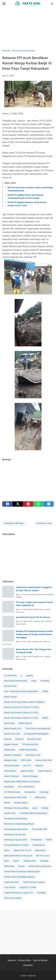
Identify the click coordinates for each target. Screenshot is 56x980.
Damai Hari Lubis (12, 734)
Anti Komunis (10, 686)
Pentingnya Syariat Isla (15, 835)
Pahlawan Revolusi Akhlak (16, 808)
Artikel (45, 691)
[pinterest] (28, 504)
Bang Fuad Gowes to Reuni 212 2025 (21, 718)
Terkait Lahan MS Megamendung (19, 877)
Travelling (41, 893)
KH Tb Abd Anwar (12, 792)
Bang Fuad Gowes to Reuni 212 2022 (21, 713)
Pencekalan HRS (39, 829)
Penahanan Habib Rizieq (15, 819)
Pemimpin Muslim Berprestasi (33, 813)
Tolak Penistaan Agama (34, 882)
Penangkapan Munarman (16, 829)
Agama (29, 676)
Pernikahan (37, 840)
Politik (49, 840)
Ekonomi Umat (34, 739)
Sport (7, 861)
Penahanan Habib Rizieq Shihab (19, 824)
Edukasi (8, 739)
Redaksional (39, 845)
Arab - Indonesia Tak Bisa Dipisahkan (21, 691)
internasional (10, 771)
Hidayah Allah (10, 760)
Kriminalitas (30, 792)
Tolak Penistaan (11, 882)
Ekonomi (19, 739)
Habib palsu (10, 750)
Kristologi (44, 792)
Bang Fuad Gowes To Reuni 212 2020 (21, 707)
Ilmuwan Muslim (12, 766)
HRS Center (26, 760)
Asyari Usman (10, 697)
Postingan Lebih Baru (14, 523)
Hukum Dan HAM (44, 760)
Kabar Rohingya (30, 776)
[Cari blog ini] (52, 4)
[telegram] (49, 504)
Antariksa (45, 681)
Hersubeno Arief (33, 755)
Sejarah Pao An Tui (22, 850)
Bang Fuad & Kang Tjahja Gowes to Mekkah (24, 702)
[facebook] (7, 504)
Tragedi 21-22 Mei (27, 887)
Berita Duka (9, 723)
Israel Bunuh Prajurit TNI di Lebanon (33, 617)
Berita (45, 718)
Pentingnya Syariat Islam (16, 840)
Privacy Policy (24, 960)
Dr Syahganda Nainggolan (36, 734)
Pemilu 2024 (10, 813)
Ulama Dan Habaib (13, 898)
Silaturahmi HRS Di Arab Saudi (18, 856)
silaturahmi (40, 850)
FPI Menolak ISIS (30, 744)
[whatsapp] (38, 504)
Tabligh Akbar (30, 861)
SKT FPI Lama (43, 856)
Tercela (21, 866)
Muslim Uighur (21, 803)
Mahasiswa (40, 797)
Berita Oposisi (25, 723)
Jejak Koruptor (27, 771)
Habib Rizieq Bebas (28, 750)
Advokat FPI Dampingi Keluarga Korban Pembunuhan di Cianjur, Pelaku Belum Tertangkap (34, 634)
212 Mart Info (10, 676)
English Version (11, 744)
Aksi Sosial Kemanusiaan (16, 681)
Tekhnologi (9, 866)
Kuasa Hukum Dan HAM (15, 797)
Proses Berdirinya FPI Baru (16, 845)
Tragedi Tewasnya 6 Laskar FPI (18, 893)
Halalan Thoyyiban (13, 755)
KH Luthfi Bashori (26, 787)
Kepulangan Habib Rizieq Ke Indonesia (22, 782)
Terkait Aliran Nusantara (40, 866)
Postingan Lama (44, 523)
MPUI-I (7, 803)
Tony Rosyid (10, 887)
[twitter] (18, 504)
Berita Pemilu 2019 (13, 729)
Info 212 (27, 766)
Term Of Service (40, 960)
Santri (7, 850)
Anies (34, 681)
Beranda (12, 960)
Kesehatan (9, 787)
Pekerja (45, 808)
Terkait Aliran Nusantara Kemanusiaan (22, 872)
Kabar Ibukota (45, 771)
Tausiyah (44, 861)
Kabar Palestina (11, 776)
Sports (16, 861)
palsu (35, 808)
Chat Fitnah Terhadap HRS (38, 729)
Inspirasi (39, 766)
